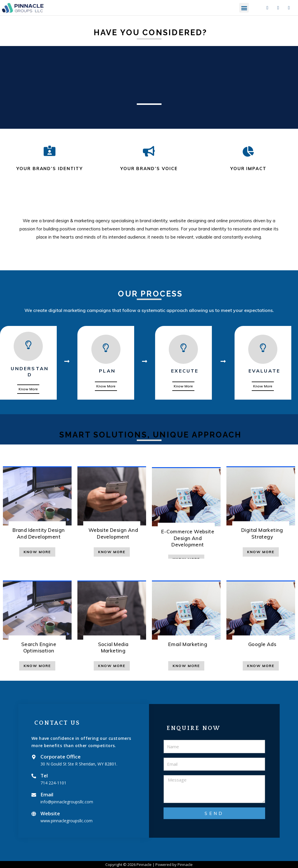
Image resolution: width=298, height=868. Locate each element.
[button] (244, 8)
